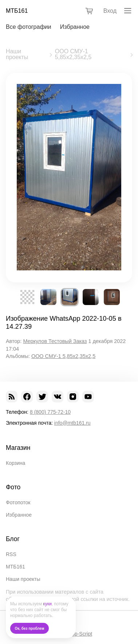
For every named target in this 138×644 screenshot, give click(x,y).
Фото (13, 487)
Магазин (18, 448)
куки (47, 604)
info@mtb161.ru (72, 423)
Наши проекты (17, 54)
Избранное (75, 27)
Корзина (15, 463)
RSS (11, 554)
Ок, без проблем (30, 628)
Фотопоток (18, 502)
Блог (13, 539)
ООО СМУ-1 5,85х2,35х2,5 (73, 54)
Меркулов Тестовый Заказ (55, 341)
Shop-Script (79, 634)
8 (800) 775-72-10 (50, 412)
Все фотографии (28, 27)
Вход (110, 11)
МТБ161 (17, 11)
